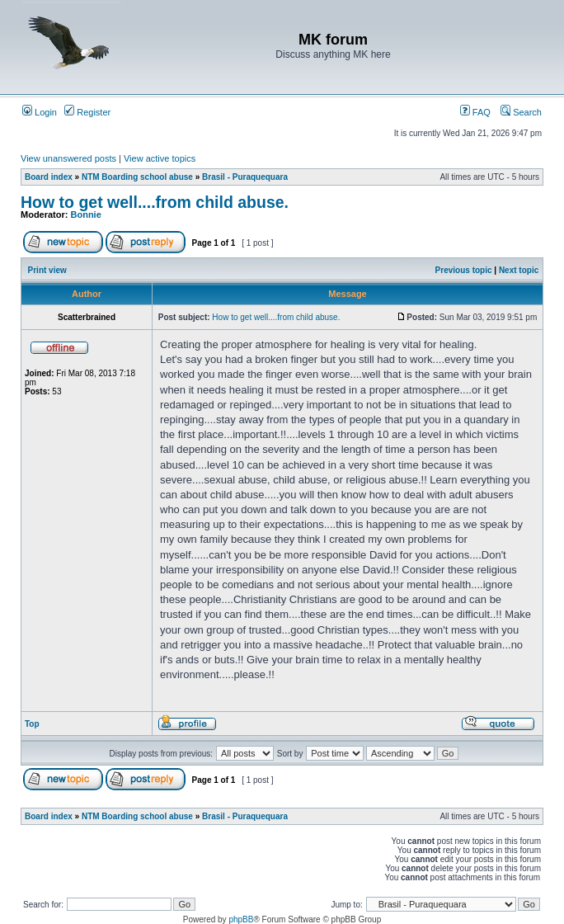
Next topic (519, 270)
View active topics (160, 158)
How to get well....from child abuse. (155, 202)
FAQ (475, 112)
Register (87, 112)
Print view (47, 270)
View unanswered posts (68, 158)
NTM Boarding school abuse (137, 177)
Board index (49, 177)
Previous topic (464, 270)
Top (32, 724)
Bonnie (86, 214)
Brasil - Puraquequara (245, 177)
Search (521, 112)
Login (40, 112)
